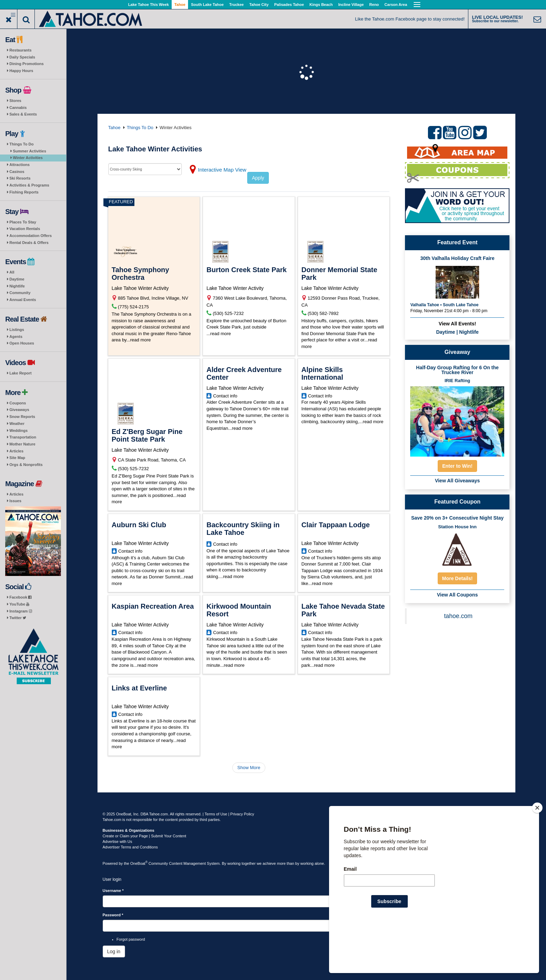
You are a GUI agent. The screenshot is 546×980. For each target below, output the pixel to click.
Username (113, 891)
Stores (15, 101)
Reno (374, 5)
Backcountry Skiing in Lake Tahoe (243, 529)
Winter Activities (28, 158)
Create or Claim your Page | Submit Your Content (145, 836)
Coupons (18, 403)
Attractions (19, 165)
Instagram (21, 611)
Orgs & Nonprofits (26, 465)
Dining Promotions (26, 64)
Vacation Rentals (25, 229)
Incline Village (351, 5)
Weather (17, 424)
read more (141, 340)
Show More (249, 768)
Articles (16, 451)
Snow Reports (22, 417)
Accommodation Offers (31, 236)
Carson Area (396, 5)
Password (113, 915)
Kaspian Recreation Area (153, 606)
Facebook (20, 597)
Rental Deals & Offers (29, 243)
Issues (15, 501)
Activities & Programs (29, 185)
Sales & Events (23, 114)
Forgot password (131, 939)
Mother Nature (22, 444)
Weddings (18, 430)
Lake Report (21, 373)
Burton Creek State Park (247, 270)
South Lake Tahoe (207, 5)
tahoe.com (458, 616)
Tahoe (180, 5)
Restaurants (21, 50)
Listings (17, 330)
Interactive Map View (222, 170)
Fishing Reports (24, 192)
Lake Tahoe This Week (149, 5)
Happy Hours (21, 71)
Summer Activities (30, 151)
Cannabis (18, 108)
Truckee (236, 5)
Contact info (225, 396)
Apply (258, 178)
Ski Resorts (20, 178)
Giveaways (19, 410)
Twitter (18, 618)
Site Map (17, 458)
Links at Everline (139, 688)
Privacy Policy (242, 814)
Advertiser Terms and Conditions (130, 847)
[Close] (537, 853)
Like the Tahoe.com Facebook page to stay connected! (410, 19)
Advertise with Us (118, 841)
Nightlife (17, 286)
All (12, 272)
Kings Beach (321, 5)
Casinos (17, 172)
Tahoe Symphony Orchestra (141, 274)
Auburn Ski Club (139, 525)
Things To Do (21, 144)
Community (20, 293)
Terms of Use (216, 814)
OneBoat (139, 863)
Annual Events (23, 300)
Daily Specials (22, 57)
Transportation (23, 437)
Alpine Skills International (322, 373)
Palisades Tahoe (289, 5)
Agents (16, 337)
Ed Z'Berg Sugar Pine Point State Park (147, 435)
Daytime (17, 279)
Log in (114, 951)
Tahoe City (259, 5)
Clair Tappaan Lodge (336, 525)
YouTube (19, 604)
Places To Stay (23, 222)
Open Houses (22, 343)
